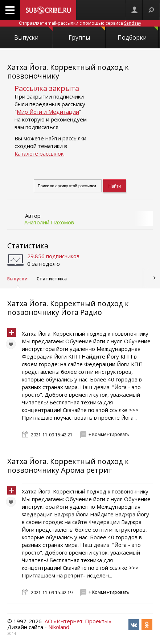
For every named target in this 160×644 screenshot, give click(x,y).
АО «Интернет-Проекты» (78, 621)
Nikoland (59, 627)
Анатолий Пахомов (49, 222)
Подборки (138, 34)
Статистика (28, 246)
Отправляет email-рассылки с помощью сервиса (80, 23)
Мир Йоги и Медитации (48, 112)
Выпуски (33, 34)
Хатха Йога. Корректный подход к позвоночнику (68, 71)
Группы (87, 34)
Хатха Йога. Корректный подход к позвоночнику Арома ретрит (68, 466)
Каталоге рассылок (39, 153)
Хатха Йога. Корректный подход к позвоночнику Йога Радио (68, 308)
